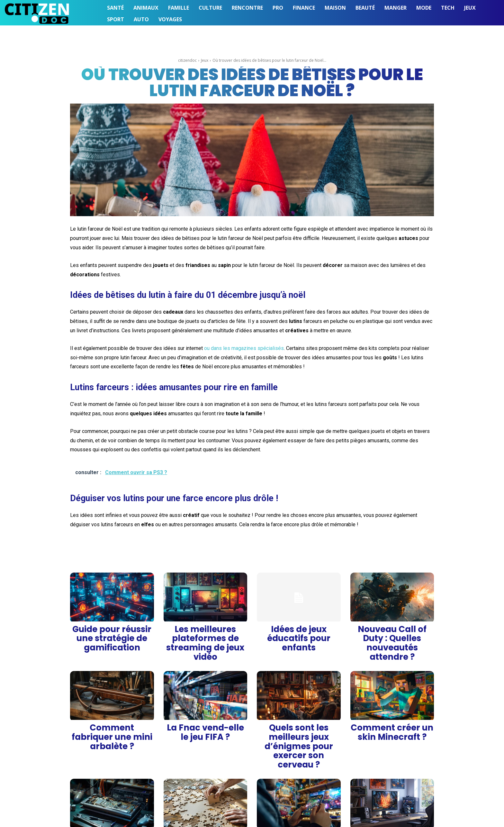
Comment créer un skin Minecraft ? (392, 701)
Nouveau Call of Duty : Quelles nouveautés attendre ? (392, 629)
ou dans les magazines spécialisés (244, 348)
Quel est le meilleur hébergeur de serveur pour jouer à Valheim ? (392, 778)
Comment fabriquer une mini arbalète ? (112, 701)
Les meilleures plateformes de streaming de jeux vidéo (205, 629)
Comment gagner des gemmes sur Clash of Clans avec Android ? (299, 778)
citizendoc (187, 60)
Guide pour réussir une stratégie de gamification (112, 629)
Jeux (205, 60)
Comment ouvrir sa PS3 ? (112, 775)
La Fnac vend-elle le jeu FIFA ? (205, 699)
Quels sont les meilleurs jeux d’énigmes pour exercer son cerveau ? (299, 704)
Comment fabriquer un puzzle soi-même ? (205, 778)
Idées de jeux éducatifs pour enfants (299, 629)
